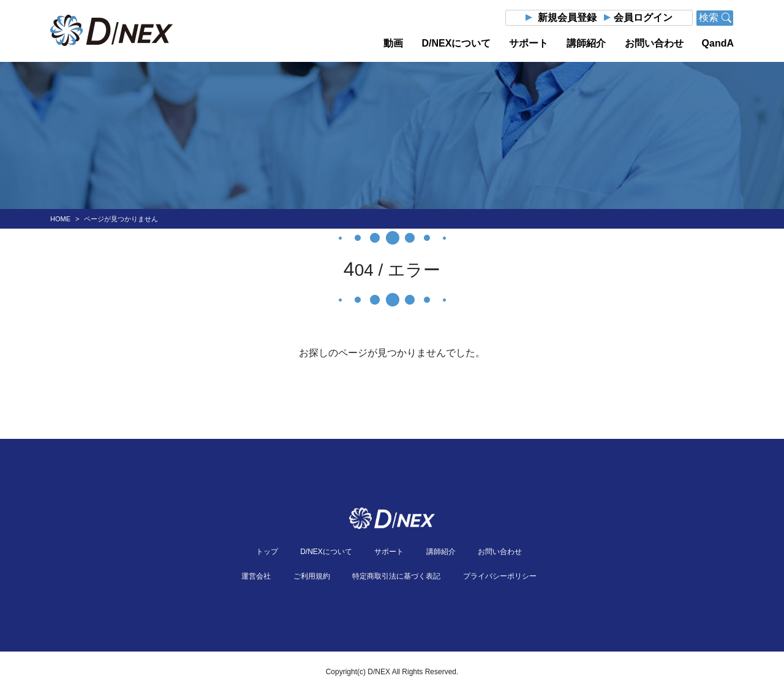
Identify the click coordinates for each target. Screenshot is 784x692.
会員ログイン (643, 17)
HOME (60, 219)
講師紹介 (586, 43)
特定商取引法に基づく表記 (396, 576)
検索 (715, 17)
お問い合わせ (654, 43)
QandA (718, 43)
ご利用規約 (312, 576)
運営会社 (256, 576)
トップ (267, 552)
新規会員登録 (567, 17)
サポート (529, 43)
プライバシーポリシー (500, 576)
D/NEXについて (456, 43)
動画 (393, 43)
